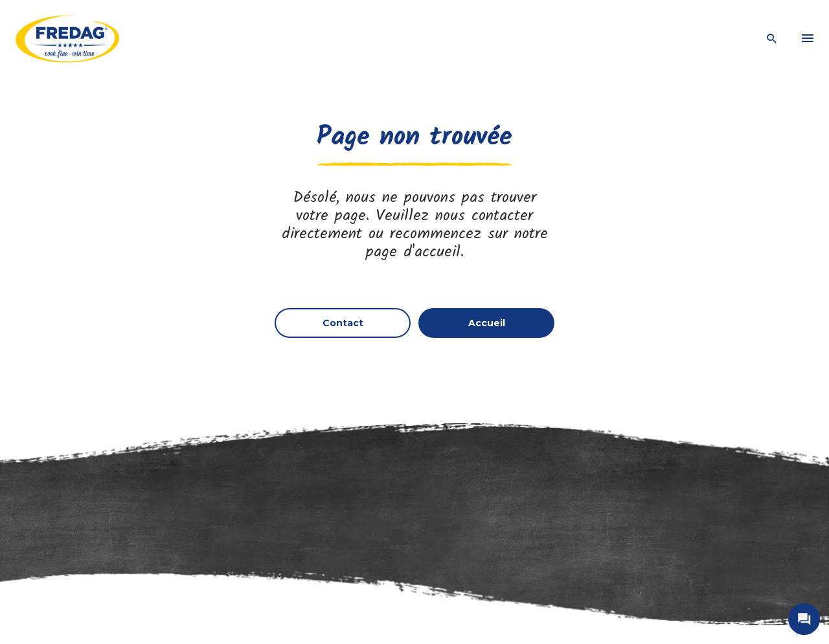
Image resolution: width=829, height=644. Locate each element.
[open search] (772, 39)
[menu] (808, 39)
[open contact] (804, 619)
